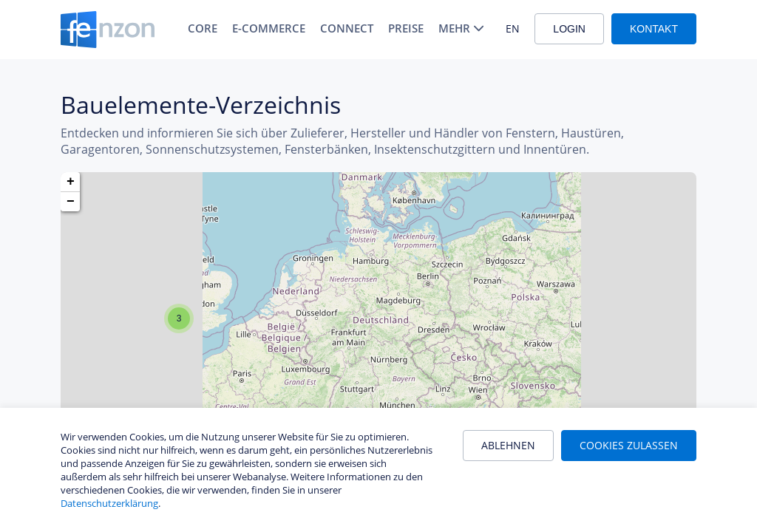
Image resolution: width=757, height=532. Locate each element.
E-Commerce (269, 28)
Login (569, 29)
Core (203, 28)
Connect (347, 28)
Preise (406, 28)
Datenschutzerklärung (109, 503)
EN (513, 28)
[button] (179, 318)
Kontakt (654, 29)
